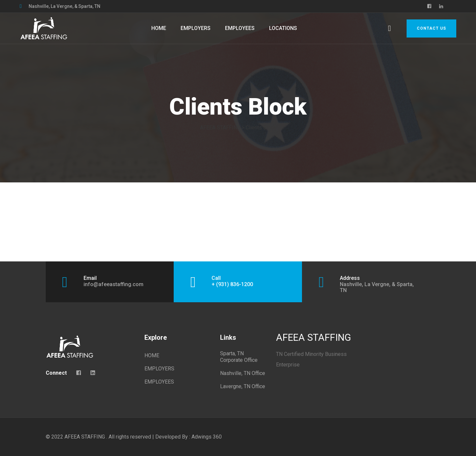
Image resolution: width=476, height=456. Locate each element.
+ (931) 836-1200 (232, 284)
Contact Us (431, 28)
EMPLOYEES (240, 28)
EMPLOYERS (196, 28)
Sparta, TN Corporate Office (239, 357)
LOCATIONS (283, 28)
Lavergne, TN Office (243, 386)
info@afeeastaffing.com (113, 284)
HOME (159, 28)
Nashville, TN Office (243, 373)
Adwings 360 (207, 437)
